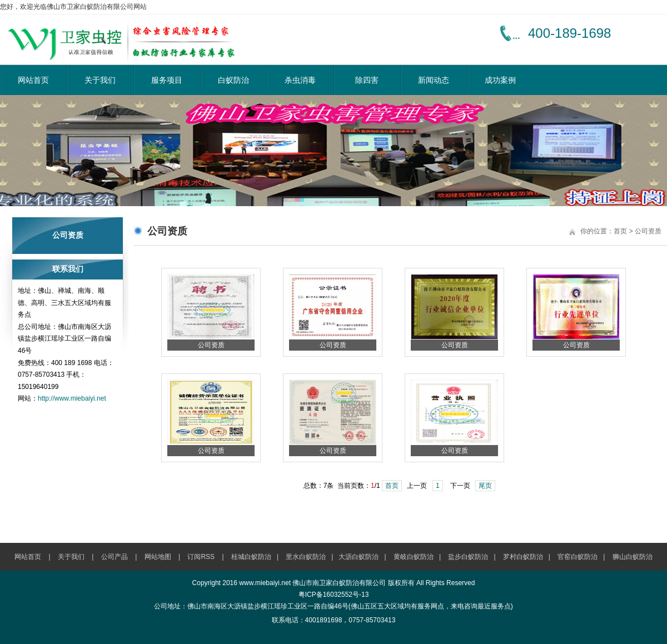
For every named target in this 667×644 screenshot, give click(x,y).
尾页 (485, 486)
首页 (620, 231)
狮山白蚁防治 (633, 557)
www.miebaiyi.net (265, 583)
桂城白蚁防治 (251, 557)
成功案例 (500, 80)
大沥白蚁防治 (359, 557)
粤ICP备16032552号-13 (334, 595)
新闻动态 (434, 80)
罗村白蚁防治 (523, 557)
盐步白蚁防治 (468, 557)
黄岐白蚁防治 (414, 557)
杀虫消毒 (300, 80)
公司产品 (115, 557)
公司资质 (648, 231)
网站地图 (158, 557)
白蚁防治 (233, 80)
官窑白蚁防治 (578, 557)
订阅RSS (201, 557)
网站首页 (33, 80)
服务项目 (167, 80)
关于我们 (100, 80)
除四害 (367, 80)
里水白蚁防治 (306, 557)
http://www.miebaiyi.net (72, 398)
